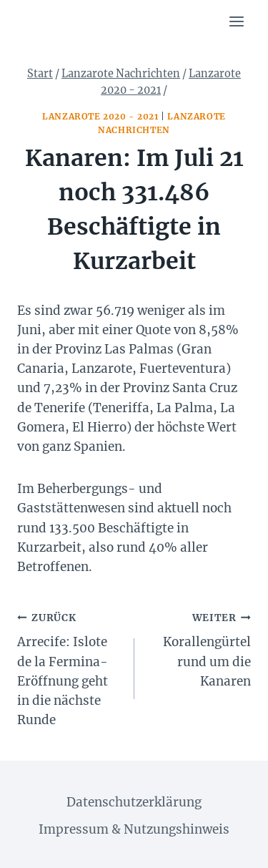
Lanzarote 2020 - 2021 (100, 116)
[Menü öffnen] (236, 21)
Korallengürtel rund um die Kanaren (199, 648)
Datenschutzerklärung (134, 802)
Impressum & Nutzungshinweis (134, 829)
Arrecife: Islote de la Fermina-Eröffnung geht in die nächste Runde (70, 668)
